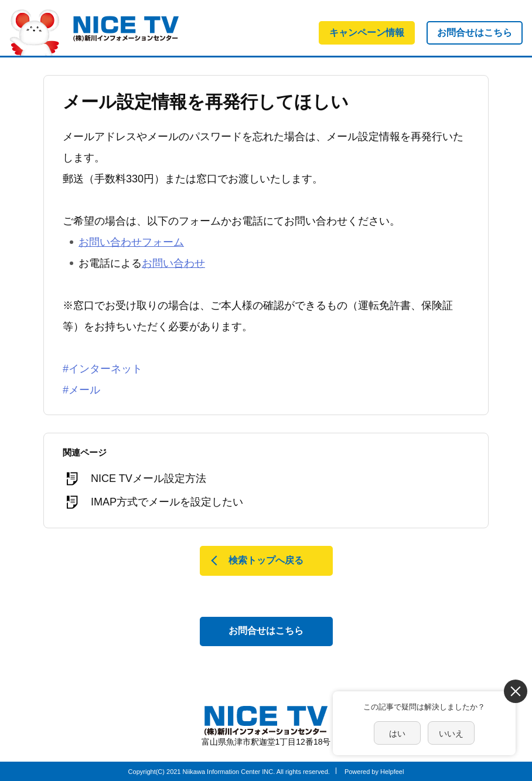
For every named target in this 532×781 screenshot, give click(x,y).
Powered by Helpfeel (374, 772)
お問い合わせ (173, 263)
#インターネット (103, 369)
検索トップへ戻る (266, 560)
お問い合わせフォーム (131, 242)
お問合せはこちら (475, 33)
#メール (81, 390)
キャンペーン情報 (367, 33)
